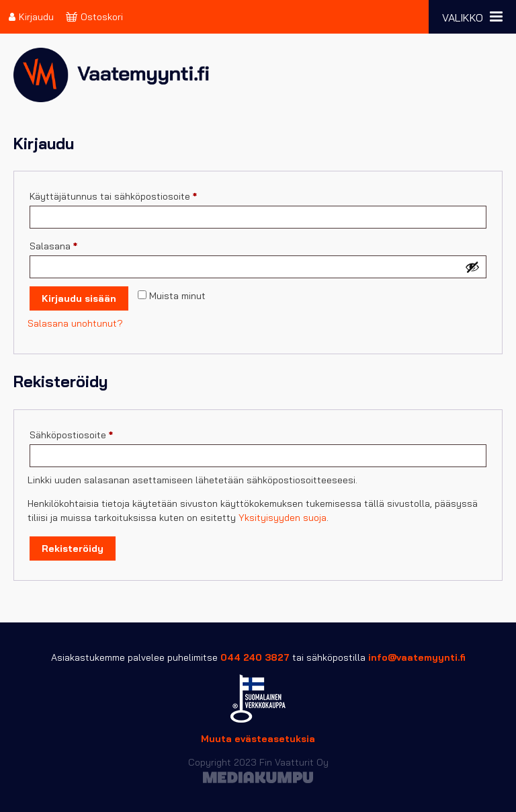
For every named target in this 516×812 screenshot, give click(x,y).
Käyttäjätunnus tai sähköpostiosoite (135, 195)
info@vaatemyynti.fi (417, 657)
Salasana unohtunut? (75, 323)
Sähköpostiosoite (93, 433)
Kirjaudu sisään (79, 298)
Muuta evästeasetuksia (258, 739)
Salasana (75, 244)
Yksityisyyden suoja (283, 518)
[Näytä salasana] (472, 267)
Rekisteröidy (73, 549)
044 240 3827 (255, 657)
